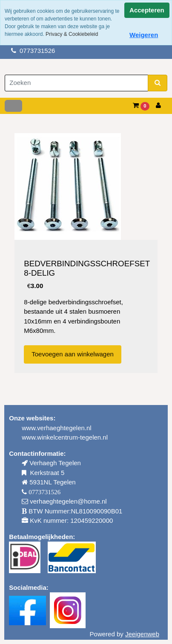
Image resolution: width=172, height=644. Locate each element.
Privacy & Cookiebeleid (72, 34)
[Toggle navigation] (13, 106)
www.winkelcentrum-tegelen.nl (65, 437)
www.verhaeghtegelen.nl (56, 428)
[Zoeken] (76, 83)
